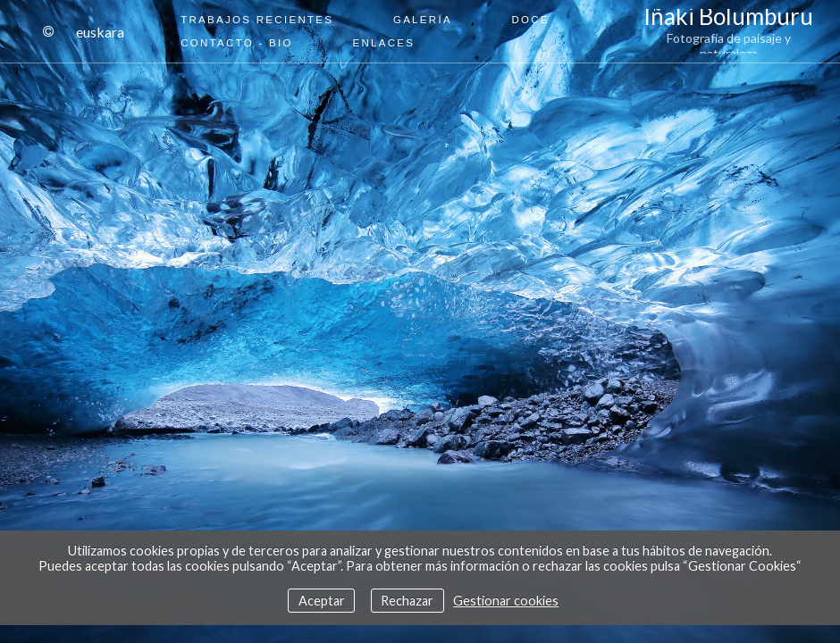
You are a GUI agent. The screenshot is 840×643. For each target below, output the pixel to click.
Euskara (100, 32)
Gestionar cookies (506, 601)
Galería (423, 20)
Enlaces (383, 43)
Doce (531, 20)
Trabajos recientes (257, 20)
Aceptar (322, 601)
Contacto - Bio (237, 43)
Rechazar (407, 601)
